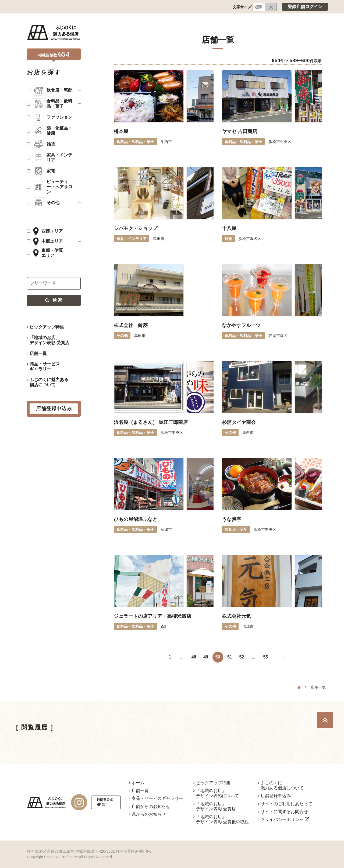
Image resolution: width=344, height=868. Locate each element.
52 (242, 657)
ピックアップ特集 (47, 327)
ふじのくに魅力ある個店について (49, 382)
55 (265, 657)
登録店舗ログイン (305, 7)
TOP (325, 720)
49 (206, 657)
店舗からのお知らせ (151, 806)
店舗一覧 (38, 353)
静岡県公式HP (105, 802)
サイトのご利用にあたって (286, 804)
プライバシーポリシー (285, 819)
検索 (54, 300)
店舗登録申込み (276, 796)
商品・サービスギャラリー (45, 367)
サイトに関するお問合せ (284, 812)
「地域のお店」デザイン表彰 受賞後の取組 (222, 819)
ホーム (138, 783)
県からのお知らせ (149, 814)
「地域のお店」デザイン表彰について (218, 793)
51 (230, 657)
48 (194, 657)
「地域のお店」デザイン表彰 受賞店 (49, 340)
